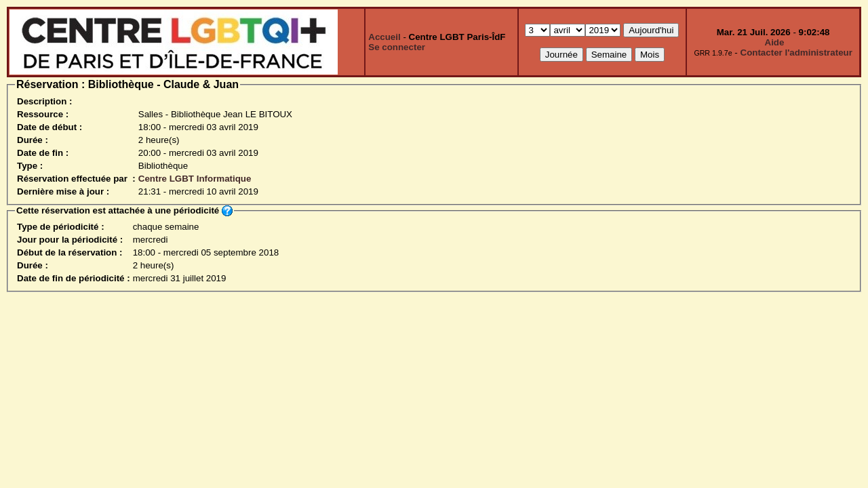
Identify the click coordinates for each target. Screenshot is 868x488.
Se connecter (397, 47)
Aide (775, 42)
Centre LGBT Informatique (195, 179)
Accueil (384, 37)
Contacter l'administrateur (796, 53)
